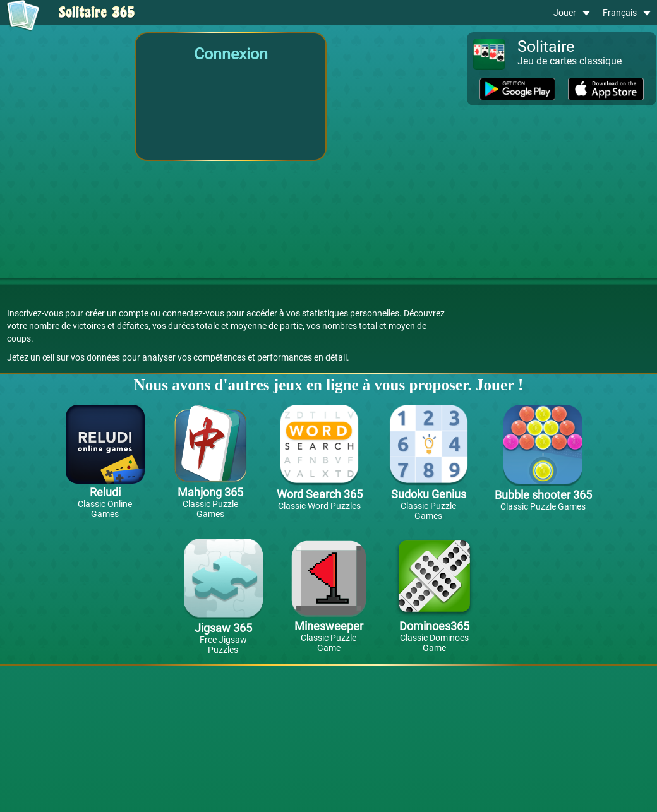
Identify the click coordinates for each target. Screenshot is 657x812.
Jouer (572, 13)
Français (627, 13)
